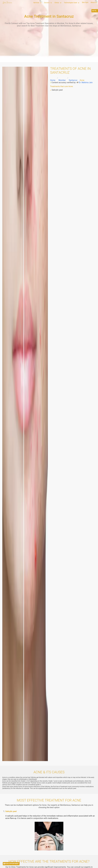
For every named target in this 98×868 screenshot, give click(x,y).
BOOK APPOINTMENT (11, 864)
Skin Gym (85, 2)
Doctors (47, 3)
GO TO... (95, 11)
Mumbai (62, 80)
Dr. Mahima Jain (86, 82)
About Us (94, 2)
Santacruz (73, 80)
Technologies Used (70, 3)
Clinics (57, 3)
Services (36, 3)
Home (53, 80)
